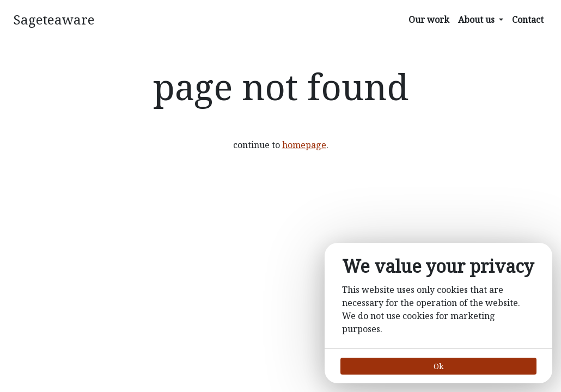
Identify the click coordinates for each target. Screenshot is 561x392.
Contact (528, 20)
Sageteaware (54, 19)
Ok (438, 366)
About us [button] (477, 20)
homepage (304, 145)
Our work (429, 20)
